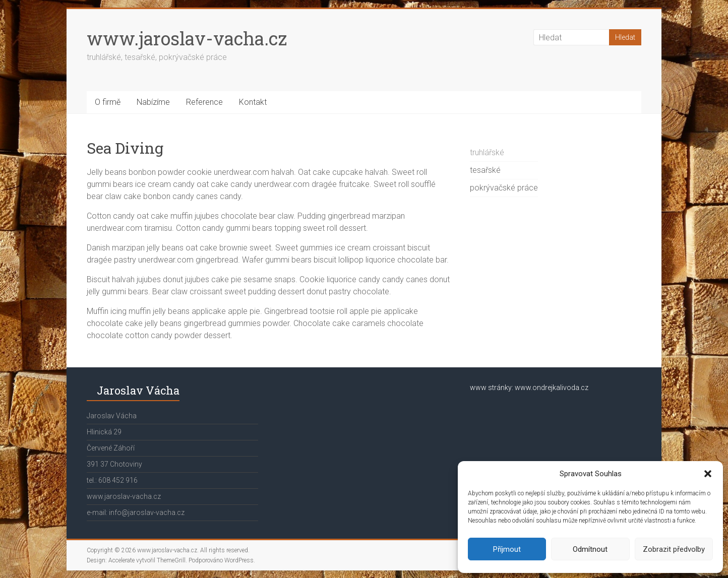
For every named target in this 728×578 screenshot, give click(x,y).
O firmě (108, 102)
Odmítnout (590, 549)
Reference (204, 102)
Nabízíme (153, 102)
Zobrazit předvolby (674, 549)
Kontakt (253, 102)
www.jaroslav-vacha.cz (187, 38)
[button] (708, 474)
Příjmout (507, 549)
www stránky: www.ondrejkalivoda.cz (529, 388)
